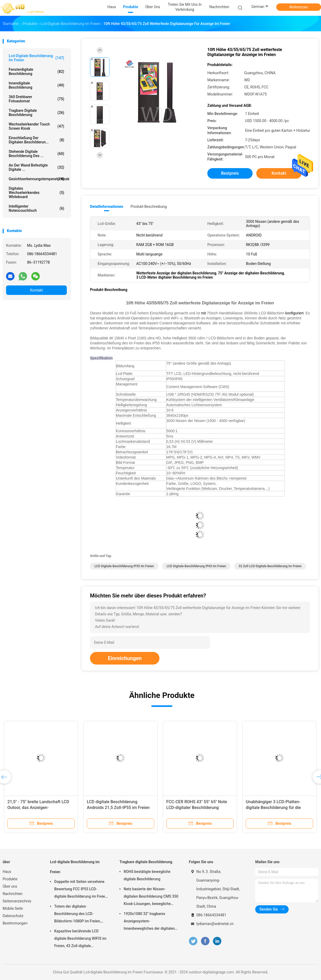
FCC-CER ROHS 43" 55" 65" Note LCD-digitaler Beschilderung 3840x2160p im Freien (197, 808)
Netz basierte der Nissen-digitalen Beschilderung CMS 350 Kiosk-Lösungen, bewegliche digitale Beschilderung (151, 897)
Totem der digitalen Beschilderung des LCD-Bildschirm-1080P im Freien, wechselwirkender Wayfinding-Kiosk (79, 914)
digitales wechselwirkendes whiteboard (36, 193)
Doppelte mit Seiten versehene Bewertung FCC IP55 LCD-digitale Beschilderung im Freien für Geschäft (81, 890)
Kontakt (36, 290)
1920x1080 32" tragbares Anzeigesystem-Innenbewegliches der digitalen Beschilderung (149, 922)
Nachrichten (13, 894)
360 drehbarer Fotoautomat (36, 99)
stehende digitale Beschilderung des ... (36, 154)
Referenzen (299, 7)
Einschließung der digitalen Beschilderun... (36, 140)
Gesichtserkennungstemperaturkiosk (38, 179)
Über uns (10, 886)
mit (204, 313)
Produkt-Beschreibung (149, 207)
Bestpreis (230, 173)
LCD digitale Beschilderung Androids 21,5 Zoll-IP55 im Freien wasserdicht (118, 808)
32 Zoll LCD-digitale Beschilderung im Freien (270, 566)
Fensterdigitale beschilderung (36, 72)
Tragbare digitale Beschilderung (36, 113)
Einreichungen (125, 658)
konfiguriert (294, 313)
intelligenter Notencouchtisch (36, 208)
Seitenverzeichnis (17, 901)
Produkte (10, 879)
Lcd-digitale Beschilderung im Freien (36, 58)
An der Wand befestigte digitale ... (36, 167)
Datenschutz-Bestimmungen (15, 919)
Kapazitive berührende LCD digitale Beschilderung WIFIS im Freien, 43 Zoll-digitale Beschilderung (80, 939)
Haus (7, 872)
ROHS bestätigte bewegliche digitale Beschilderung (147, 875)
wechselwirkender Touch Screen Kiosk (36, 126)
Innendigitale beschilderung (36, 85)
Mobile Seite (13, 908)
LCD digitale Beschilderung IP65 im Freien (196, 566)
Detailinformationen (107, 207)
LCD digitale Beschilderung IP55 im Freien (124, 566)
